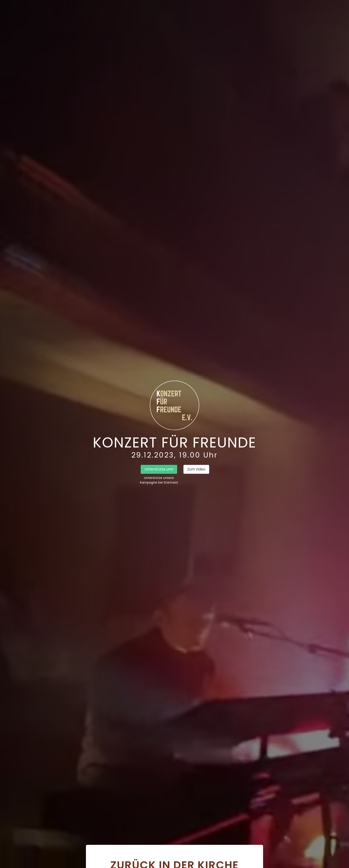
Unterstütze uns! (159, 469)
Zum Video (196, 469)
